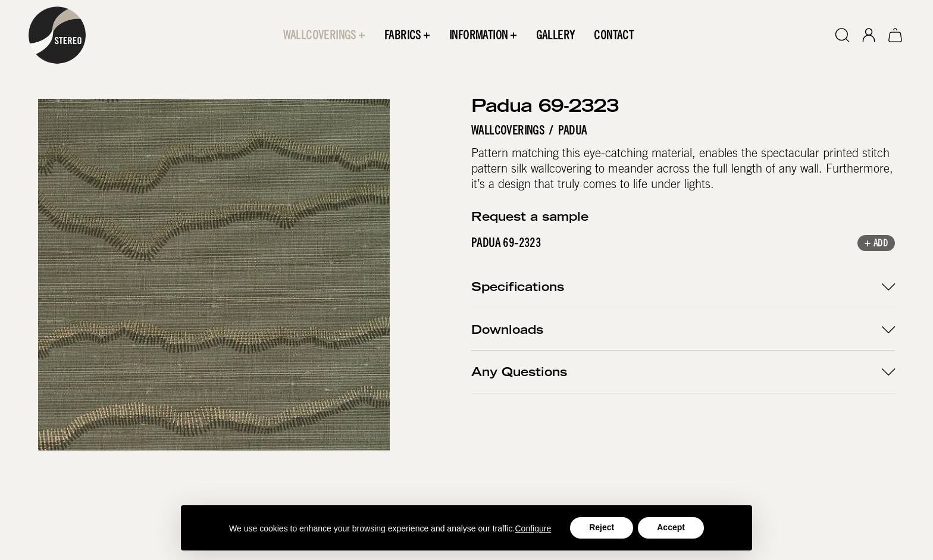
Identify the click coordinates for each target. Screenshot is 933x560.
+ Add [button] (876, 245)
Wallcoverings (508, 130)
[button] (324, 35)
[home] (57, 35)
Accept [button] (671, 527)
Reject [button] (602, 527)
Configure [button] (533, 528)
